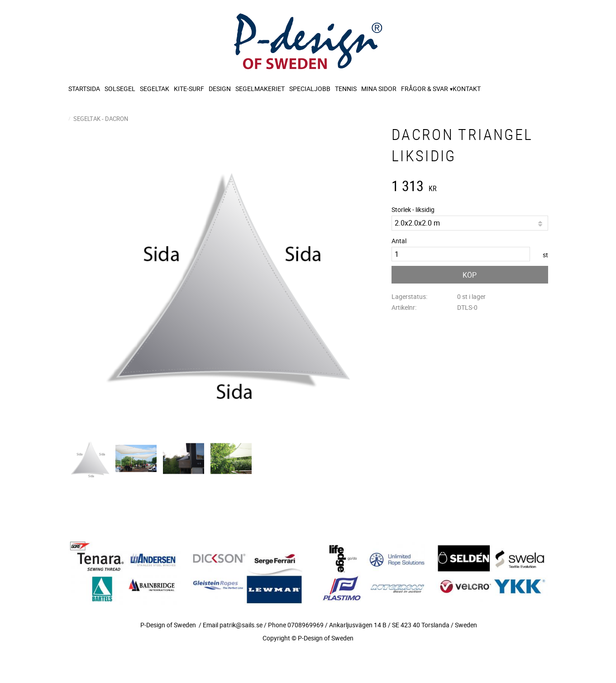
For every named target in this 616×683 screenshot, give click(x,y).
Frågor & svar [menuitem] (425, 89)
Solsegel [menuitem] (120, 89)
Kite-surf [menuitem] (189, 89)
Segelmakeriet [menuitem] (260, 89)
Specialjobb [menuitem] (310, 89)
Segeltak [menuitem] (155, 89)
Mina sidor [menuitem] (379, 89)
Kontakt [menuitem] (467, 89)
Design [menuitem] (220, 89)
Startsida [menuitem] (84, 89)
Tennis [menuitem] (346, 89)
